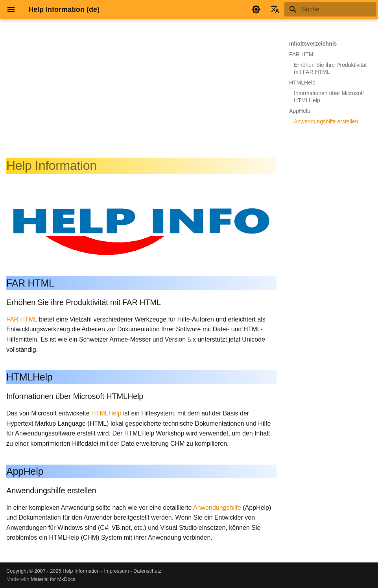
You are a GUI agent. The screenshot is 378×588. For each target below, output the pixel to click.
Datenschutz (147, 571)
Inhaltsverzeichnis (313, 44)
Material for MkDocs (53, 579)
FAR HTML (22, 319)
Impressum (116, 571)
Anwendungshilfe (217, 508)
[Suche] (330, 9)
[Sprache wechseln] (275, 9)
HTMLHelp (106, 413)
